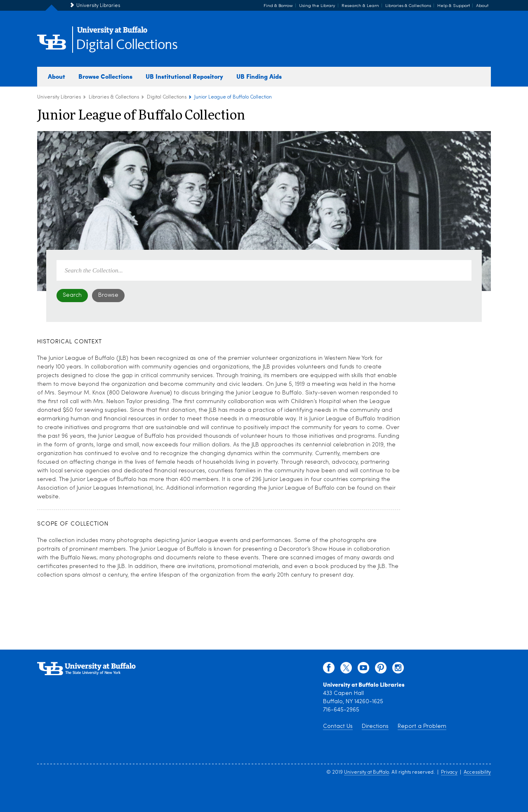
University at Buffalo (367, 772)
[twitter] (346, 670)
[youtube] (363, 670)
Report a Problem (422, 726)
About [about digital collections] (57, 76)
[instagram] (398, 670)
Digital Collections (127, 45)
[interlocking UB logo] (112, 33)
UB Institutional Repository (184, 76)
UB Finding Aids (259, 76)
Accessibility (477, 772)
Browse (108, 295)
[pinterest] (381, 670)
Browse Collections (105, 76)
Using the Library (317, 6)
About (482, 6)
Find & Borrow (278, 6)
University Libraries (98, 6)
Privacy (449, 772)
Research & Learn (360, 6)
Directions (375, 726)
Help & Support (454, 6)
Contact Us (338, 726)
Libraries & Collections (408, 6)
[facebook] (329, 670)
